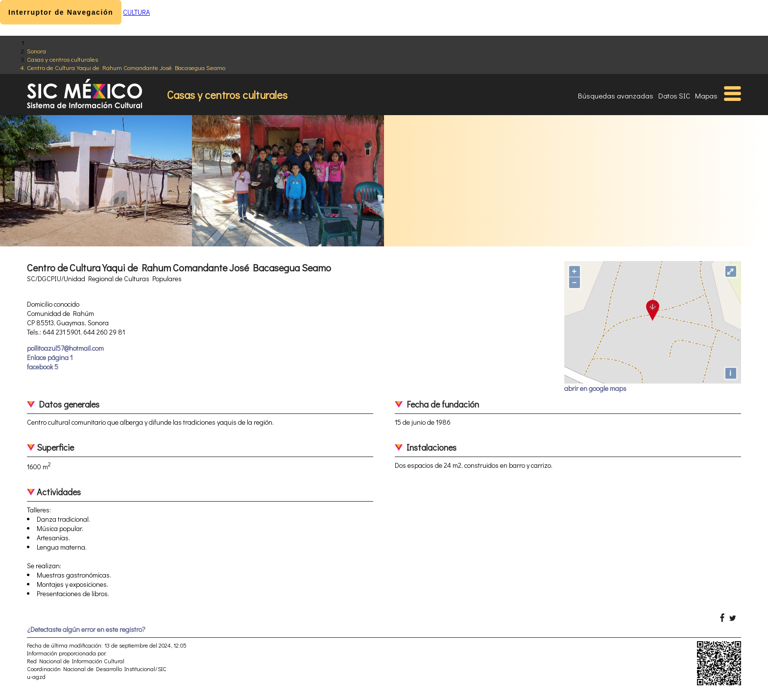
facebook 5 (43, 367)
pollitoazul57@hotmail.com (65, 348)
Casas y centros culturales (62, 59)
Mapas (706, 96)
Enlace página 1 (50, 357)
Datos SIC (674, 96)
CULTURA (136, 12)
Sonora (36, 51)
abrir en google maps (595, 388)
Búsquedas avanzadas (616, 96)
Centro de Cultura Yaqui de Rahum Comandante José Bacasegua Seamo (126, 67)
